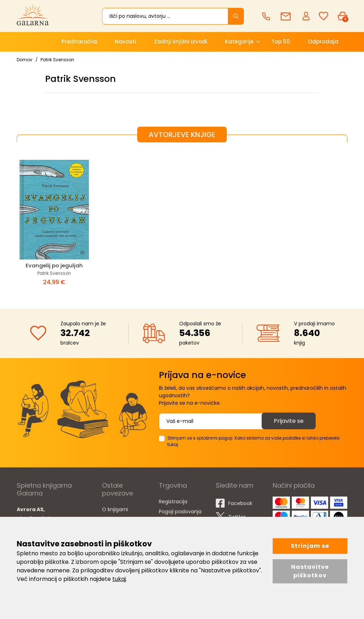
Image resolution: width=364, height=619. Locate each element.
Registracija (173, 502)
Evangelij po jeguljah (54, 265)
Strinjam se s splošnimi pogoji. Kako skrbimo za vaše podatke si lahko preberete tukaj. (253, 441)
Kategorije (239, 41)
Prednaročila (79, 41)
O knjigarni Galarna (115, 514)
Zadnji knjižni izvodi (181, 41)
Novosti (125, 41)
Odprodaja (323, 41)
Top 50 (281, 41)
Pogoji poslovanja (180, 512)
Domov (25, 60)
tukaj (119, 579)
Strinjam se (310, 546)
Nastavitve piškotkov (310, 571)
